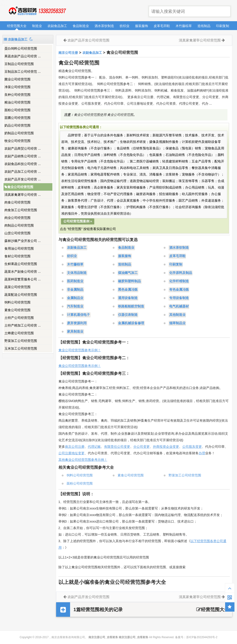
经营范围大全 (17, 26)
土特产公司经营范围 (19, 318)
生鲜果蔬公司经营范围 (21, 264)
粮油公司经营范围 (17, 102)
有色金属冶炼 (179, 290)
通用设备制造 (128, 298)
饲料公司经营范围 (17, 302)
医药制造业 (75, 281)
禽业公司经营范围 (19, 187)
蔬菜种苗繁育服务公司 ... (23, 279)
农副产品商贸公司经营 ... (23, 148)
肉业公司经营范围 (17, 218)
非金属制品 (75, 290)
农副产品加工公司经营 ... (23, 172)
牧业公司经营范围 (17, 141)
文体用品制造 (77, 273)
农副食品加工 (57, 26)
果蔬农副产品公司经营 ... (23, 56)
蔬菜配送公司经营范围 (21, 295)
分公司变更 (142, 447)
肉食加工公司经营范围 (21, 210)
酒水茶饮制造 (104, 26)
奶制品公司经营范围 (19, 133)
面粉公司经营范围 (17, 110)
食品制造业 (81, 26)
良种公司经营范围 (17, 95)
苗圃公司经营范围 (17, 118)
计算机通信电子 (78, 315)
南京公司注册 (68, 53)
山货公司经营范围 (17, 233)
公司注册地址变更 (71, 453)
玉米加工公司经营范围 (21, 348)
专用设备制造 (179, 298)
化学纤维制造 (179, 281)
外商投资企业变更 (166, 447)
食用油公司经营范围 (19, 248)
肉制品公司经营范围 (19, 225)
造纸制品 (204, 26)
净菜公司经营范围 (17, 87)
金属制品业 (75, 298)
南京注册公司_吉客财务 (37, 11)
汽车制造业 (75, 307)
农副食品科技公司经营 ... (23, 164)
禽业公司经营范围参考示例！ (80, 350)
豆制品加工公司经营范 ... (23, 72)
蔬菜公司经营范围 (17, 287)
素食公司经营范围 (17, 310)
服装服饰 (142, 26)
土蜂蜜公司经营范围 (19, 333)
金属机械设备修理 (131, 323)
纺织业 (125, 26)
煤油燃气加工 (128, 273)
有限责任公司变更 (117, 447)
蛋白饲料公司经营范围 (21, 48)
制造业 (37, 26)
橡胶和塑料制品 (129, 281)
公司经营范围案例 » (78, 221)
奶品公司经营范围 (17, 125)
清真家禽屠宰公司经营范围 (200, 40)
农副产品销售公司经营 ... (23, 156)
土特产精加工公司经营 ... (23, 325)
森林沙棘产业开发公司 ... (23, 241)
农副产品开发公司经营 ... (23, 179)
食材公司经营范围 (17, 256)
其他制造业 (177, 315)
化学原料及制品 (181, 273)
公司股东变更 (192, 447)
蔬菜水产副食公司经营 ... (23, 272)
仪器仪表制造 (128, 315)
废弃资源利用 (77, 323)
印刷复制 (223, 26)
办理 (202, 453)
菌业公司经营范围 (17, 79)
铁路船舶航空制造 (131, 307)
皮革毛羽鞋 (162, 26)
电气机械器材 (179, 307)
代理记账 (94, 447)
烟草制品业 (177, 323)
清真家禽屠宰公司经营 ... (23, 195)
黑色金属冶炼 (128, 290)
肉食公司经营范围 (17, 202)
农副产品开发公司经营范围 (88, 40)
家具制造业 (75, 332)
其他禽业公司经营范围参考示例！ (83, 460)
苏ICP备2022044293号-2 (202, 637)
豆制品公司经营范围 (19, 64)
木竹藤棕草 (184, 26)
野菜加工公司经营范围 (21, 341)
